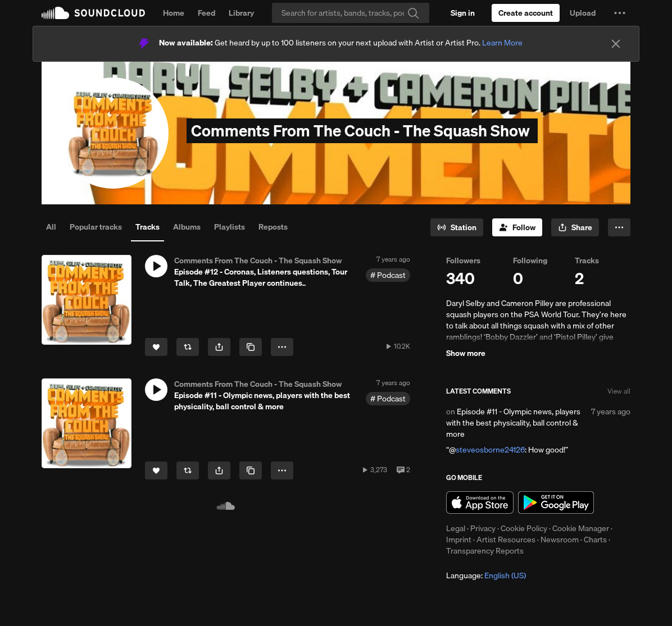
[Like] (156, 347)
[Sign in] (463, 13)
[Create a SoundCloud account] (526, 13)
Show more (466, 353)
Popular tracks (96, 227)
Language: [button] (486, 575)
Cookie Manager (581, 528)
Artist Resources (506, 540)
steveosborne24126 (490, 450)
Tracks (147, 227)
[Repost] (188, 347)
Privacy (483, 528)
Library (241, 13)
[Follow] (517, 227)
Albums (187, 227)
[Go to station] (457, 227)
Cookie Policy (524, 528)
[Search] (351, 13)
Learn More (502, 43)
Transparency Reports (485, 551)
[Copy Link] (251, 347)
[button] (620, 13)
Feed (206, 13)
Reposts (273, 227)
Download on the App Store (480, 502)
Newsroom (560, 540)
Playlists (230, 227)
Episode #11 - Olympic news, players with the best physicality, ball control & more (513, 423)
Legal (456, 528)
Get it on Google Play (556, 502)
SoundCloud (93, 13)
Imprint (459, 540)
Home (174, 13)
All (51, 227)
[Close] (616, 44)
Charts (595, 540)
